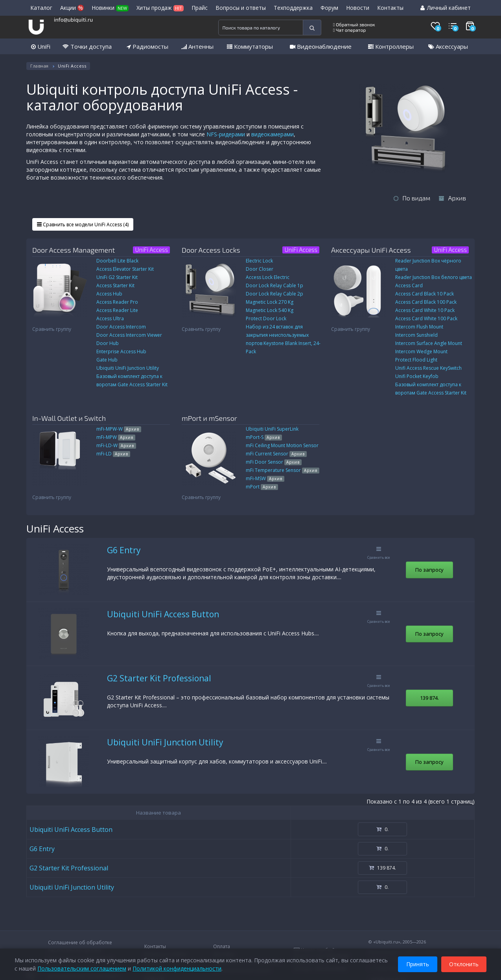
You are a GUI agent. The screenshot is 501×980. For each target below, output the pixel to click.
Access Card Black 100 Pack (426, 302)
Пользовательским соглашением (82, 968)
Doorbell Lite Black (117, 261)
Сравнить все (379, 553)
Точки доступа (87, 46)
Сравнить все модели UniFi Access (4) (83, 225)
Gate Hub (107, 360)
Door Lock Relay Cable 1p (274, 285)
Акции (72, 8)
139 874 (429, 698)
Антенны (197, 46)
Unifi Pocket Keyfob (417, 376)
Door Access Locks (211, 250)
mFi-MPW (116, 437)
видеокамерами (273, 134)
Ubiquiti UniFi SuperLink (272, 429)
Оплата (222, 946)
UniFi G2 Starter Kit (117, 277)
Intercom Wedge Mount (421, 351)
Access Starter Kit (115, 285)
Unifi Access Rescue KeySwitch (428, 368)
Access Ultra (110, 318)
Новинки (110, 8)
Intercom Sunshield (416, 335)
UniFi (41, 46)
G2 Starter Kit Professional (159, 678)
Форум (329, 8)
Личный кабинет (446, 8)
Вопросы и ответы (241, 8)
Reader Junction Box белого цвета (434, 277)
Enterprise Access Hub (121, 351)
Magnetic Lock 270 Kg (270, 302)
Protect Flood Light (416, 360)
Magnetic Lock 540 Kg (270, 310)
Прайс (200, 8)
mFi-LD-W (116, 445)
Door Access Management (74, 250)
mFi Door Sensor (274, 462)
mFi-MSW (265, 478)
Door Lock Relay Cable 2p (274, 294)
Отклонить (464, 964)
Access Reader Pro (117, 302)
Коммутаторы (250, 46)
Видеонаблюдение (321, 46)
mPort (262, 487)
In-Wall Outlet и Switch (69, 418)
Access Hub (109, 294)
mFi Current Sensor (276, 454)
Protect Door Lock (266, 318)
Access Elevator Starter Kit (125, 269)
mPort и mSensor (209, 418)
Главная (40, 66)
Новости (358, 8)
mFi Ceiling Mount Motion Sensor (282, 445)
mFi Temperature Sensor (283, 470)
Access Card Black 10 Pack (425, 294)
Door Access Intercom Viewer (129, 335)
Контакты (390, 8)
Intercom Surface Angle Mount (429, 343)
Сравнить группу (52, 329)
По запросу (429, 570)
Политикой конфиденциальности (177, 968)
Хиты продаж (160, 8)
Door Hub (108, 343)
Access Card (409, 285)
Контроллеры (391, 46)
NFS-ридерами (226, 134)
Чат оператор (349, 30)
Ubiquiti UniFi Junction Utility (128, 368)
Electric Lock (259, 261)
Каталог (41, 8)
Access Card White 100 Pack (426, 318)
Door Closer (260, 269)
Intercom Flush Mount (419, 327)
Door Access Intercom (121, 327)
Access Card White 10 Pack (425, 310)
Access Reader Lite (117, 310)
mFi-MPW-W (119, 429)
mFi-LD (113, 454)
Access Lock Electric (268, 277)
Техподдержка (293, 8)
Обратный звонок (354, 24)
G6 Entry (124, 550)
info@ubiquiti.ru (73, 19)
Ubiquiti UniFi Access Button (163, 614)
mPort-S (264, 437)
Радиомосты (147, 46)
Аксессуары (448, 46)
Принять (418, 964)
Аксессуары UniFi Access (371, 250)
